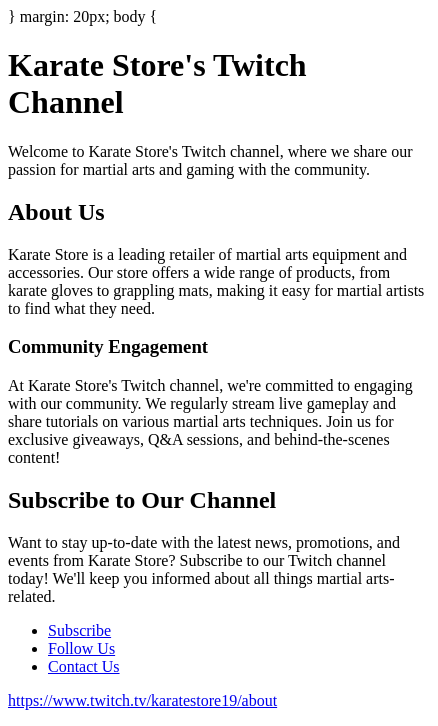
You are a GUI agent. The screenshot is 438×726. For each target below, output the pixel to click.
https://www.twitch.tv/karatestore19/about (142, 700)
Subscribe (79, 630)
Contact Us (84, 666)
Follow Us (81, 648)
